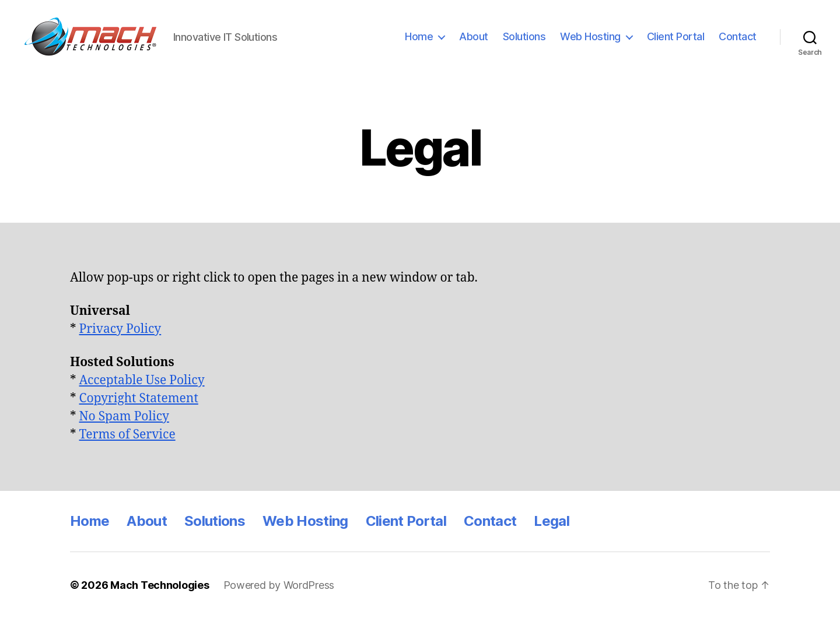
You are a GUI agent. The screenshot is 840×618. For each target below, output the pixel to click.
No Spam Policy (124, 417)
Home (419, 36)
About (474, 36)
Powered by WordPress (279, 585)
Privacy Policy (120, 329)
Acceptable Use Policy (142, 380)
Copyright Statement (139, 398)
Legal (552, 521)
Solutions (524, 36)
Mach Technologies (160, 585)
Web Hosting (590, 36)
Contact (738, 36)
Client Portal (676, 36)
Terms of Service (127, 435)
